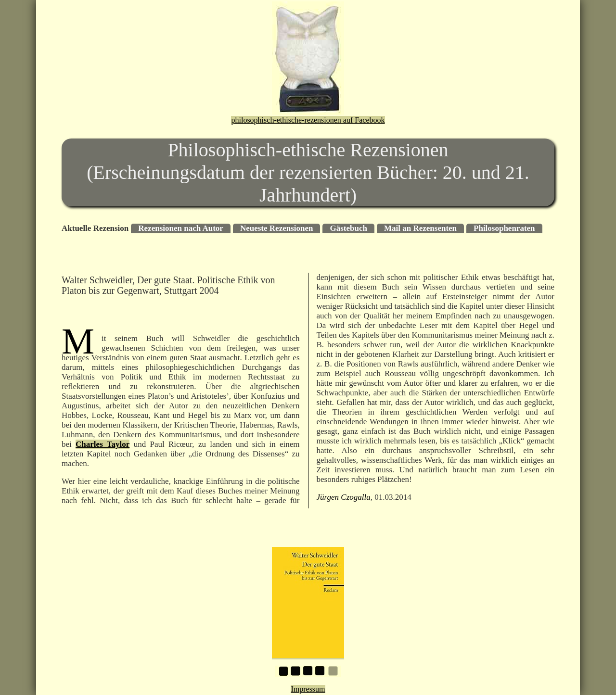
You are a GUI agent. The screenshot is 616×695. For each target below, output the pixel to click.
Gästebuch (348, 228)
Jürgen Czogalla (344, 497)
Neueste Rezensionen (277, 228)
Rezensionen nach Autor (181, 228)
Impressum (308, 689)
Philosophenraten (504, 228)
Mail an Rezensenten (420, 228)
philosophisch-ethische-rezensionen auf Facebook (308, 120)
